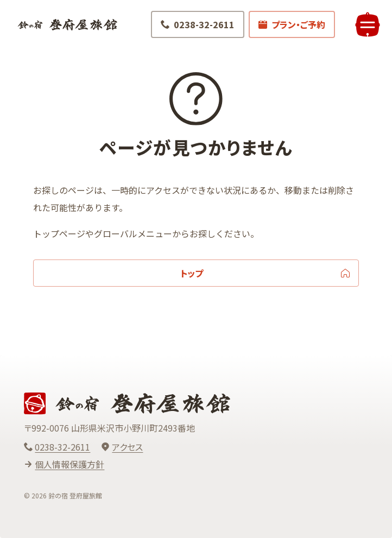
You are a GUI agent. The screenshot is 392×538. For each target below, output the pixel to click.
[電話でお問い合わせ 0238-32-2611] (196, 26)
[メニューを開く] (366, 26)
